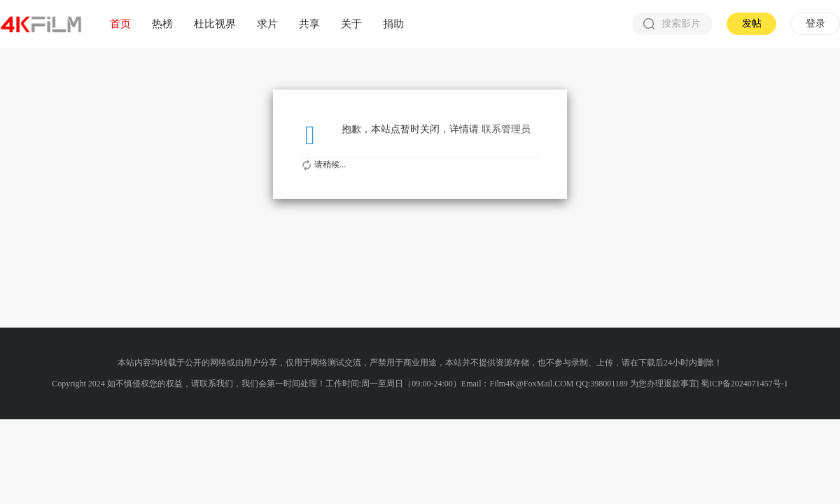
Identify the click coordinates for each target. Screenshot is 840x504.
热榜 (162, 23)
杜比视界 (215, 23)
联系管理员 (506, 129)
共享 (309, 23)
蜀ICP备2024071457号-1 (744, 384)
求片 (267, 23)
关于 (351, 23)
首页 (120, 23)
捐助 (393, 23)
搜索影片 (672, 24)
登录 (815, 23)
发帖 (752, 23)
